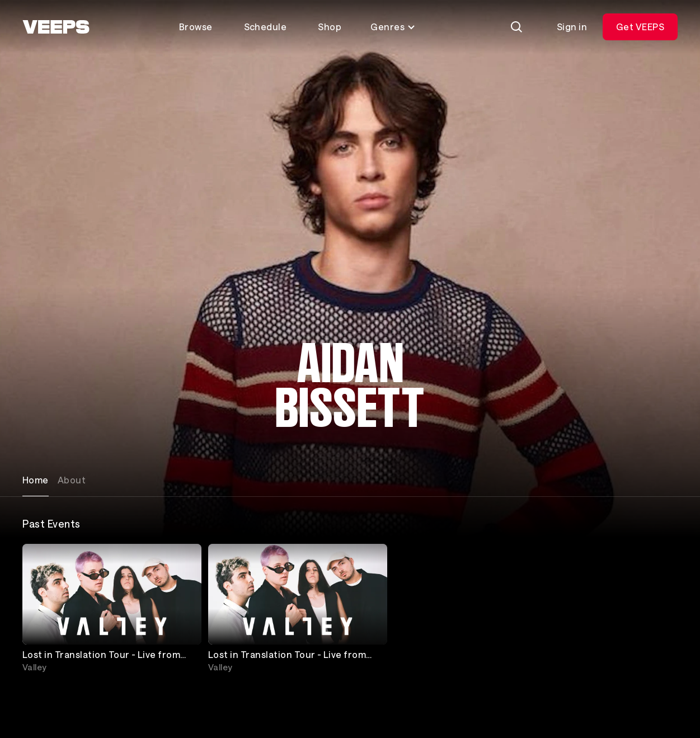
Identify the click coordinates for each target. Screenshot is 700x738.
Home (36, 480)
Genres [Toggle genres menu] (393, 27)
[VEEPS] (56, 27)
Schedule (266, 27)
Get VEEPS (640, 27)
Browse (196, 27)
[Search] (516, 27)
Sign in (572, 27)
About (72, 480)
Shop (330, 27)
